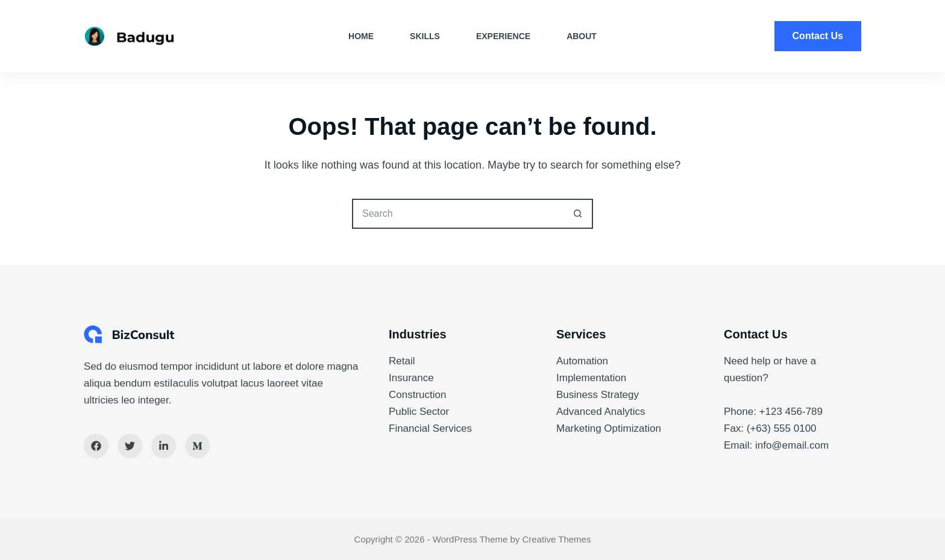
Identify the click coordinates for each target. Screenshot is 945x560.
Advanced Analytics (601, 412)
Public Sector (419, 412)
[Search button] (578, 214)
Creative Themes (557, 539)
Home (361, 36)
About (582, 36)
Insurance (411, 378)
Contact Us (818, 36)
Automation (582, 361)
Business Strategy (598, 395)
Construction (417, 395)
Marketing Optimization (609, 428)
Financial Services (430, 428)
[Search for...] (457, 214)
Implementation (591, 378)
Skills (425, 36)
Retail (402, 361)
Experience (503, 36)
